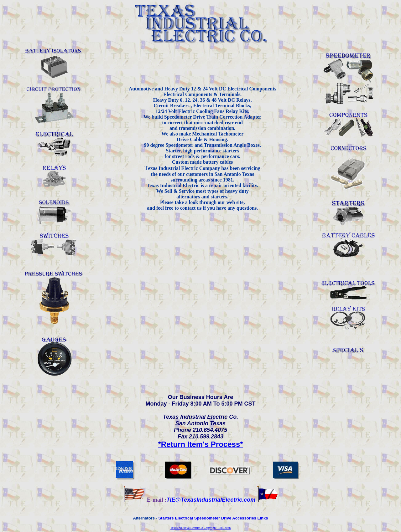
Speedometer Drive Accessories (225, 518)
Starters (166, 518)
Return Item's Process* (200, 444)
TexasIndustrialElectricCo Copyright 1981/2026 (201, 528)
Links (263, 518)
